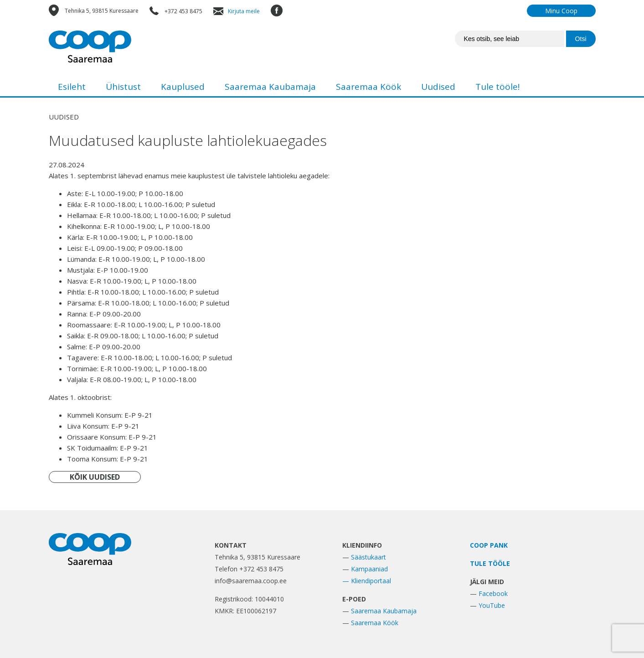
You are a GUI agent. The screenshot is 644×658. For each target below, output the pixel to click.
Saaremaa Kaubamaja (270, 87)
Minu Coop (561, 11)
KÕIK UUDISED (95, 477)
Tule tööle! (497, 87)
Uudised (438, 87)
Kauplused (183, 87)
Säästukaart (368, 557)
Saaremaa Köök (368, 87)
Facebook (493, 593)
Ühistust (123, 87)
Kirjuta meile (244, 11)
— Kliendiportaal (367, 581)
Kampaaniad (369, 569)
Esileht (72, 87)
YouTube (492, 605)
